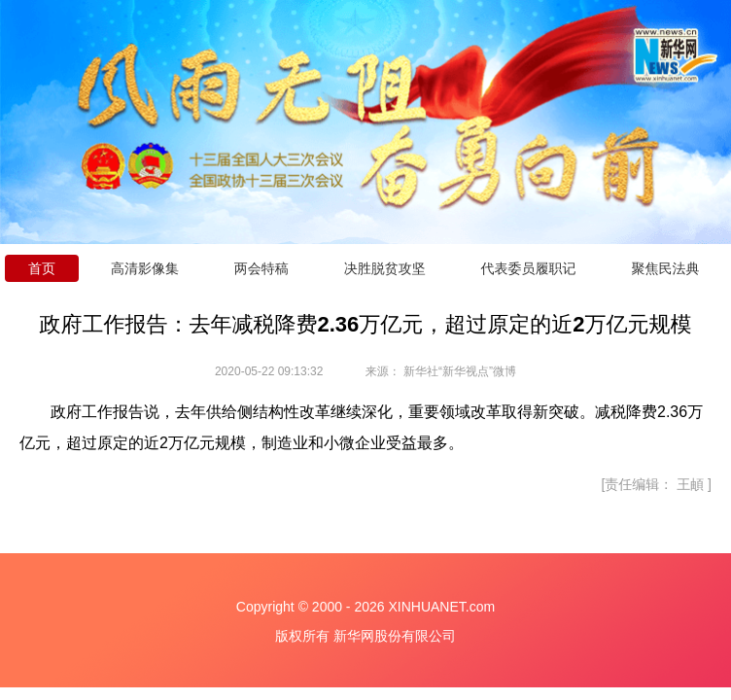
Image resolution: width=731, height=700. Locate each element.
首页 (42, 268)
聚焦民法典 (665, 268)
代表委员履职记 (529, 268)
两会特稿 (261, 268)
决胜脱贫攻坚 (385, 268)
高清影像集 (145, 268)
